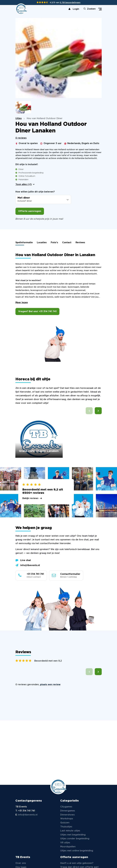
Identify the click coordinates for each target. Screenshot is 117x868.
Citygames (66, 807)
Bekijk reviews (30, 498)
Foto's (54, 243)
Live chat (23, 560)
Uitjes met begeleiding (73, 835)
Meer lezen (22, 303)
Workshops (67, 819)
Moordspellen (68, 847)
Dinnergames (68, 811)
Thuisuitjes (66, 827)
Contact (67, 243)
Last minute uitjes (70, 831)
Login (74, 9)
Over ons (21, 863)
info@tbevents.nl (28, 565)
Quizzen (65, 823)
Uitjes (19, 118)
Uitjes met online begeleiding (77, 851)
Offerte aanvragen (30, 211)
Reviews (80, 243)
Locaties (42, 243)
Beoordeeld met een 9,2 (48, 661)
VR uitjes (65, 843)
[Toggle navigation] (100, 9)
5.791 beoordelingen (70, 3)
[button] (98, 411)
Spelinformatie (24, 243)
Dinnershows (67, 815)
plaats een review (50, 685)
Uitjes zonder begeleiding (75, 839)
